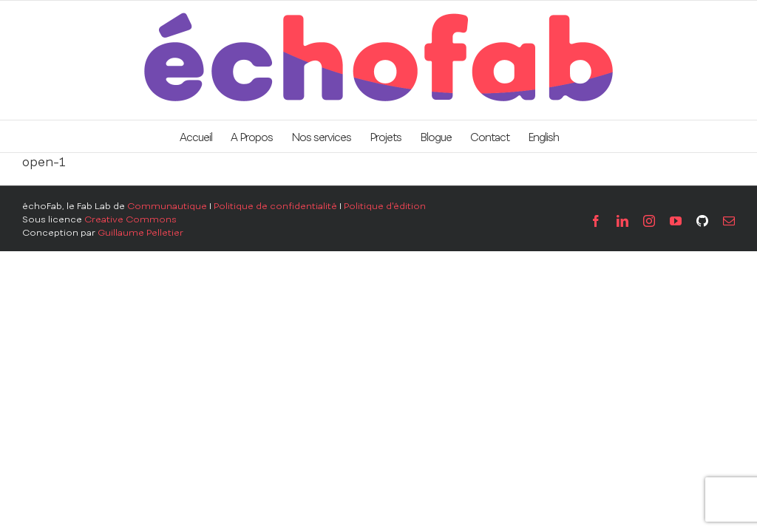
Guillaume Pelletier (140, 233)
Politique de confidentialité (275, 206)
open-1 (44, 162)
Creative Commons (130, 219)
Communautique (167, 206)
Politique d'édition (385, 206)
